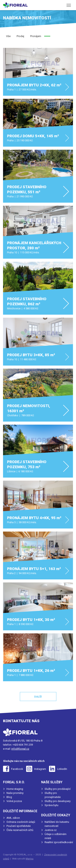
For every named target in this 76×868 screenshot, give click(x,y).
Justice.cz (51, 830)
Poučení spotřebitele (19, 826)
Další (38, 697)
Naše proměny (15, 793)
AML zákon (13, 818)
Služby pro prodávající (58, 789)
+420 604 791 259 (23, 745)
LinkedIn (62, 769)
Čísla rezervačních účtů (20, 830)
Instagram (40, 769)
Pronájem (36, 36)
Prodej (20, 36)
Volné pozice (14, 801)
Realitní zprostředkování (59, 842)
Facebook (17, 769)
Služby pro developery (58, 801)
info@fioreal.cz (20, 749)
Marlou (30, 859)
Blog (9, 797)
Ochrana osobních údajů (21, 822)
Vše (8, 36)
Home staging (15, 789)
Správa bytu (51, 805)
